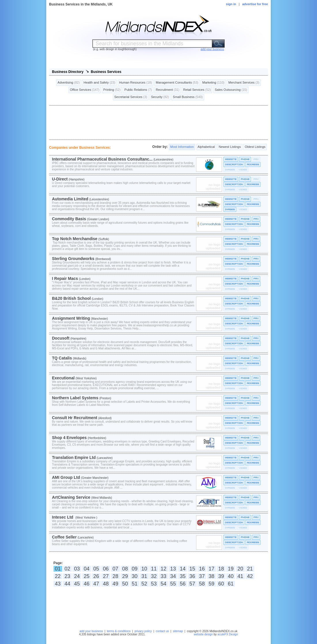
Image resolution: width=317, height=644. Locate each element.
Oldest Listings (255, 147)
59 (212, 584)
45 (77, 584)
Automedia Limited (70, 199)
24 (77, 576)
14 (183, 569)
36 (192, 576)
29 (125, 576)
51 (135, 584)
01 (58, 569)
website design (203, 634)
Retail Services (197, 90)
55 (173, 584)
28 (115, 576)
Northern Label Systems (75, 398)
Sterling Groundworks (73, 259)
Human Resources (136, 83)
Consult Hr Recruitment (75, 418)
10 (144, 569)
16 (202, 569)
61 (231, 584)
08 (125, 569)
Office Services (85, 90)
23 (67, 576)
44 (67, 584)
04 (87, 569)
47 (96, 584)
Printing (112, 90)
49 (115, 584)
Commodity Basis (69, 219)
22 (58, 576)
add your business (91, 631)
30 (135, 576)
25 (87, 576)
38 (212, 576)
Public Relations (138, 90)
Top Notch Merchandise (75, 239)
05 (96, 569)
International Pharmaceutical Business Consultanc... (102, 159)
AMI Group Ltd (66, 477)
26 (96, 576)
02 (67, 569)
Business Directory (68, 72)
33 (164, 576)
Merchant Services (244, 83)
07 (115, 569)
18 (221, 569)
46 (87, 584)
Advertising (69, 83)
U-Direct (60, 179)
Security (160, 97)
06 (106, 569)
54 (164, 584)
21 (250, 569)
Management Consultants (177, 83)
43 (58, 584)
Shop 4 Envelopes (70, 438)
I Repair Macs (65, 278)
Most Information (182, 147)
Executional (63, 378)
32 (154, 576)
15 (192, 569)
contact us (162, 631)
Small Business (188, 97)
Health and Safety (99, 83)
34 (173, 576)
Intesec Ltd (63, 517)
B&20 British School (72, 298)
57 (192, 584)
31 (144, 576)
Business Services (106, 72)
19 (231, 569)
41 (240, 576)
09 (135, 569)
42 (250, 576)
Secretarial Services (131, 97)
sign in (231, 4)
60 (221, 584)
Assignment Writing (71, 318)
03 (77, 569)
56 (183, 584)
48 (106, 584)
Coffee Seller (64, 537)
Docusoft (61, 338)
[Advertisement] (159, 123)
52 (144, 584)
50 (125, 584)
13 (173, 569)
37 (202, 576)
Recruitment (168, 90)
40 (231, 576)
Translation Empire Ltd (74, 457)
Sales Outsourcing (231, 90)
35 (183, 576)
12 (164, 569)
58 (202, 584)
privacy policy (143, 631)
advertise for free (255, 4)
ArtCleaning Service (71, 497)
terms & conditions (119, 631)
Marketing (213, 83)
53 (154, 584)
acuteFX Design (228, 634)
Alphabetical (206, 147)
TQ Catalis (62, 358)
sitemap (178, 631)
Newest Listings (230, 147)
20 (240, 569)
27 (106, 576)
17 (212, 569)
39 (221, 576)
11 (154, 569)
